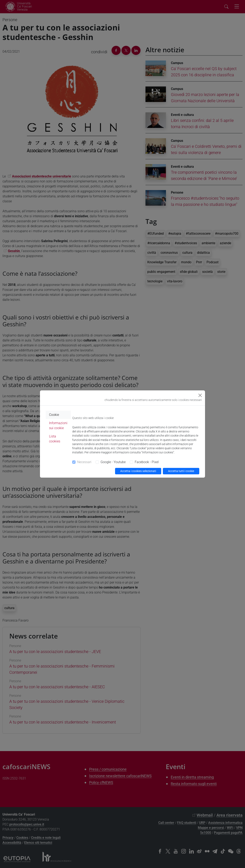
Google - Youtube (113, 462)
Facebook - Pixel (147, 462)
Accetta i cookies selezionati (138, 471)
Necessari (84, 462)
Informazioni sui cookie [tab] (58, 426)
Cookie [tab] (54, 415)
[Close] (200, 395)
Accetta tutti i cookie (181, 471)
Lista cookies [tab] (55, 439)
